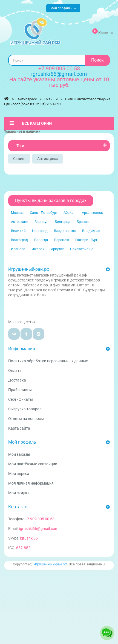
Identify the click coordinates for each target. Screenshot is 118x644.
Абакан (70, 213)
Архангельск (92, 213)
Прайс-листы (20, 390)
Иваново (18, 249)
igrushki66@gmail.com (39, 529)
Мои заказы (19, 454)
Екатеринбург (86, 240)
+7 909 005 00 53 (59, 68)
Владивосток (65, 231)
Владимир (91, 231)
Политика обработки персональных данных (48, 361)
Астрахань (20, 222)
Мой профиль (22, 442)
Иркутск (57, 249)
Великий (18, 231)
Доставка (17, 380)
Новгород (40, 231)
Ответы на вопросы (26, 419)
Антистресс (48, 159)
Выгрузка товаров (25, 409)
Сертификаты (21, 399)
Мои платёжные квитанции (33, 464)
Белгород (63, 222)
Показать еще (82, 249)
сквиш (19, 159)
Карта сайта (19, 428)
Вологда (41, 240)
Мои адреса (19, 474)
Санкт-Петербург (44, 213)
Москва (17, 213)
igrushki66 (29, 538)
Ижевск (38, 249)
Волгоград (19, 240)
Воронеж (62, 240)
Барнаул (41, 222)
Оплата (15, 371)
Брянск (83, 222)
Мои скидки (19, 493)
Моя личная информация (31, 483)
